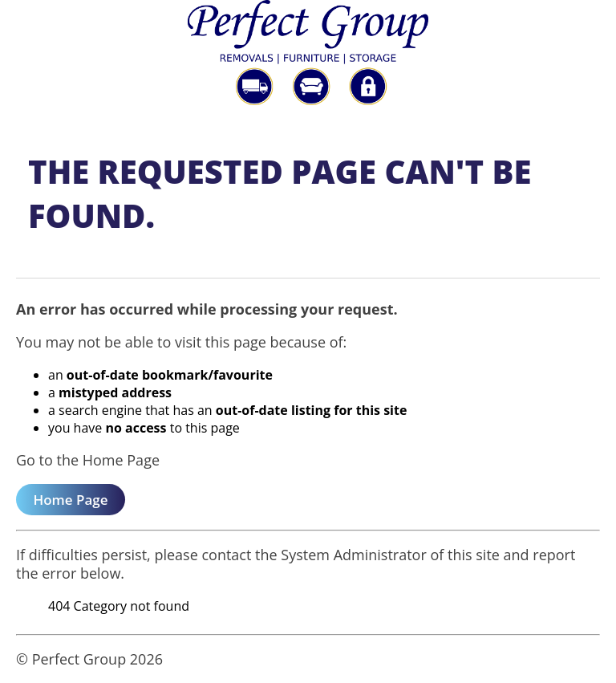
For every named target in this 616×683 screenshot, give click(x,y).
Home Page (70, 500)
